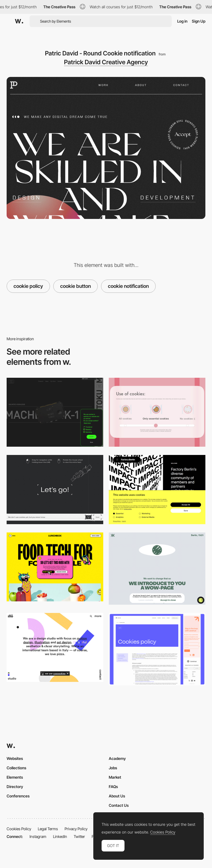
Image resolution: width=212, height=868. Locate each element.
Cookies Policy (19, 829)
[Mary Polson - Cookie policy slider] (157, 412)
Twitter (79, 836)
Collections (16, 768)
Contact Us (119, 805)
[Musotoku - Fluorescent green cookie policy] (55, 412)
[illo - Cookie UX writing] (55, 647)
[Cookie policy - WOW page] (157, 569)
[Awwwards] (19, 21)
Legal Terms (48, 829)
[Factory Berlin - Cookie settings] (157, 489)
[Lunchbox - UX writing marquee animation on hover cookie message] (55, 567)
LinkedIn (60, 836)
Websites (15, 758)
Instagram (38, 836)
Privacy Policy (76, 829)
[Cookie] (157, 649)
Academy (117, 758)
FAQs (113, 787)
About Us (117, 796)
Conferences (18, 796)
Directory (15, 787)
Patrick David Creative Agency (106, 62)
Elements (15, 777)
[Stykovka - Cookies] (55, 489)
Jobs (113, 768)
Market (115, 777)
